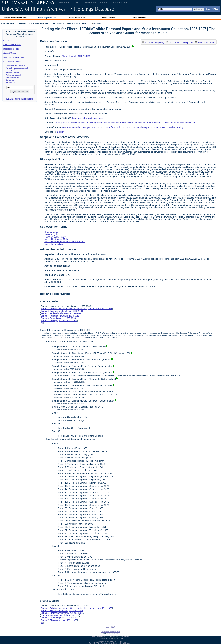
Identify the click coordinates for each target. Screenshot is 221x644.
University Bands (59, 23)
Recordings (10, 80)
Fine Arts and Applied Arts (39, 23)
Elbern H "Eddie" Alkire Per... (79, 23)
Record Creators (139, 17)
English (61, 132)
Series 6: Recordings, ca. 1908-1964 (58, 318)
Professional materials (14, 75)
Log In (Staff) (110, 627)
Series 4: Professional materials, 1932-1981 (62, 313)
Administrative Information (15, 57)
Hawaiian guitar (77, 123)
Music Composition (186, 123)
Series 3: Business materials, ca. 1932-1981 (62, 311)
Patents (135, 127)
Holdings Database (94, 9)
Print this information (205, 42)
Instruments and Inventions (15, 65)
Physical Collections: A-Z (46, 17)
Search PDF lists (212, 9)
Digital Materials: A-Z (77, 17)
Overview (8, 40)
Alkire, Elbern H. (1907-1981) (76, 56)
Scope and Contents (12, 45)
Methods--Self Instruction (110, 127)
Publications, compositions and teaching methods (17, 69)
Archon (108, 642)
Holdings (23, 23)
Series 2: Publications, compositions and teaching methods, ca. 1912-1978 (76, 309)
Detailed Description (12, 61)
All (42, 323)
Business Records (71, 127)
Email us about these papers (20, 99)
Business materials (12, 72)
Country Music (62, 123)
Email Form (115, 633)
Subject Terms (10, 53)
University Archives (9, 23)
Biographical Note (11, 49)
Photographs (10, 83)
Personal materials (12, 77)
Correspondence (89, 127)
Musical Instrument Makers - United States (156, 123)
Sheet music (159, 127)
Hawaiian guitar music (96, 123)
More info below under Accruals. (88, 118)
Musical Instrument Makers (121, 123)
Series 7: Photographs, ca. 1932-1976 (59, 321)
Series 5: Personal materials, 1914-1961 (60, 316)
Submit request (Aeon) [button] (153, 42)
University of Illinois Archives (34, 9)
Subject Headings (108, 17)
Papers (127, 127)
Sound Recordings (175, 127)
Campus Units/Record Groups (15, 17)
